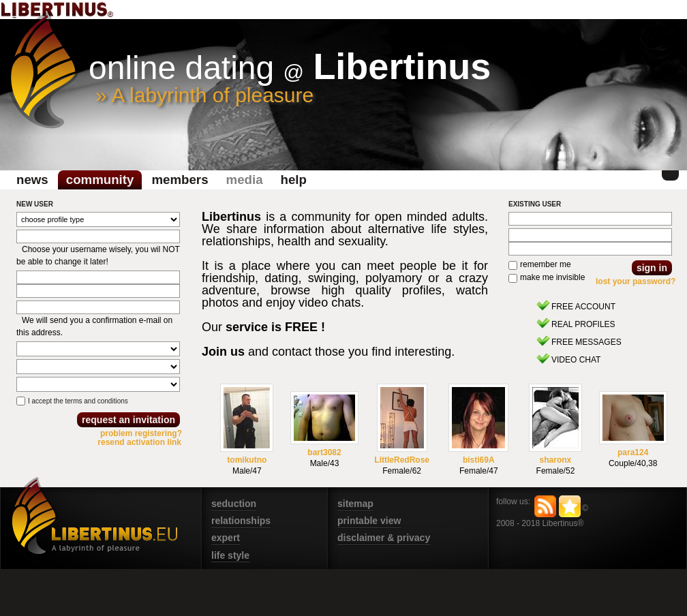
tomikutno (247, 460)
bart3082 (324, 452)
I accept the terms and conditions (78, 401)
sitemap (355, 504)
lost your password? (636, 281)
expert (226, 538)
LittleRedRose (402, 460)
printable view (369, 521)
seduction (234, 504)
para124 (633, 452)
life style (230, 555)
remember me (546, 264)
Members (180, 180)
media (245, 180)
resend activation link (139, 442)
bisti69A (479, 460)
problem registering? (141, 433)
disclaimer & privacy (384, 538)
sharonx (556, 460)
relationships (241, 521)
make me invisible (552, 277)
